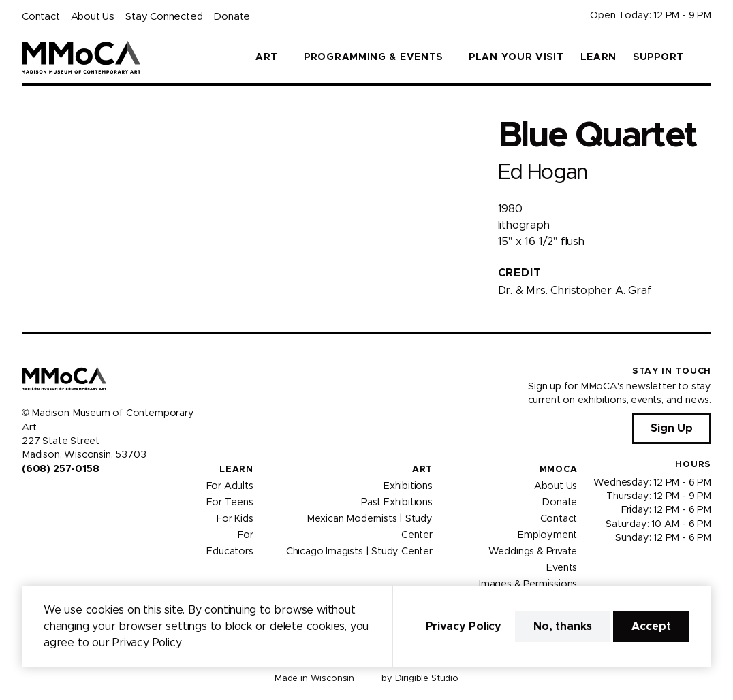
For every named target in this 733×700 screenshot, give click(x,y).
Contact (41, 17)
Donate (232, 17)
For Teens (230, 502)
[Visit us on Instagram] (44, 498)
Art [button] (267, 57)
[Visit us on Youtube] (60, 498)
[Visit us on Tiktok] (76, 498)
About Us (93, 17)
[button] (706, 57)
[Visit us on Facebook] (27, 498)
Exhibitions (408, 486)
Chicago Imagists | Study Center (359, 551)
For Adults (230, 486)
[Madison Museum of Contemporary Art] (81, 57)
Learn (599, 57)
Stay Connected (164, 17)
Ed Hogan (543, 173)
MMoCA (559, 470)
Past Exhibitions (397, 502)
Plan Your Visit (516, 57)
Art (422, 470)
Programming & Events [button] (373, 57)
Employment (547, 535)
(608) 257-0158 (60, 469)
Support (658, 57)
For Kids (235, 518)
